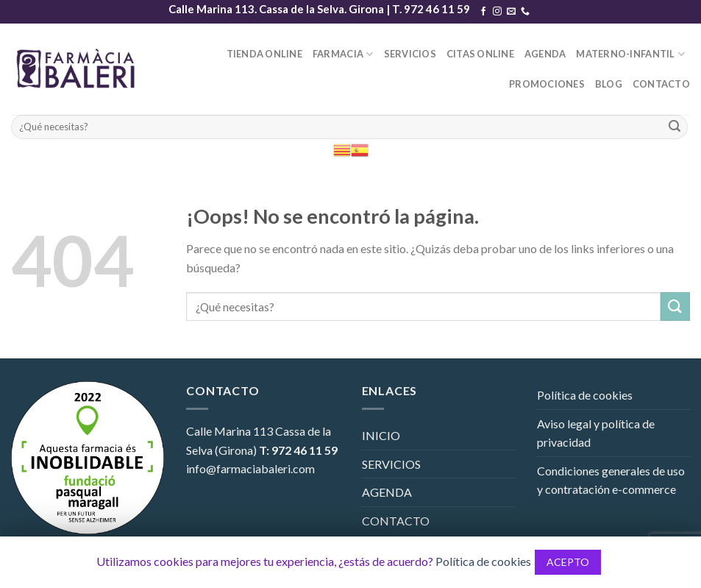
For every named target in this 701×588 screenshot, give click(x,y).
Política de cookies (585, 395)
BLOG (609, 84)
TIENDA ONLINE (264, 54)
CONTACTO (661, 84)
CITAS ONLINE (480, 54)
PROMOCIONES (547, 84)
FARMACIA (343, 54)
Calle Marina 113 (229, 431)
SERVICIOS (410, 54)
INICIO (381, 435)
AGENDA (545, 54)
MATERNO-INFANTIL (630, 54)
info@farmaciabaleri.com (250, 468)
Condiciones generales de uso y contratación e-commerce (611, 480)
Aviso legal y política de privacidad (596, 433)
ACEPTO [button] (568, 562)
